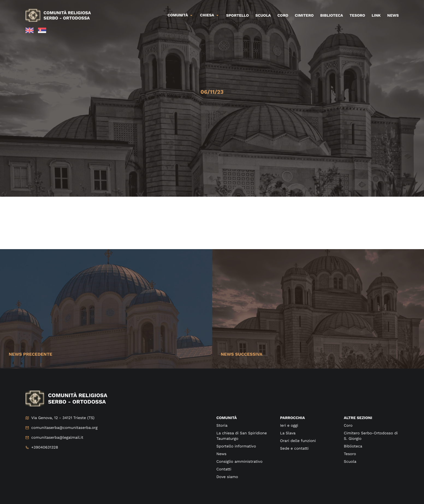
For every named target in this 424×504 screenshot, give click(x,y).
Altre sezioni (358, 418)
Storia (222, 426)
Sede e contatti (294, 449)
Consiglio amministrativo (240, 462)
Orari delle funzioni (298, 441)
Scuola (263, 16)
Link (376, 16)
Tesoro (357, 16)
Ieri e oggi (289, 426)
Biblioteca (332, 16)
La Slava (288, 433)
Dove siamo (227, 477)
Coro (283, 16)
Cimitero (304, 16)
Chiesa (207, 15)
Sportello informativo (236, 446)
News (393, 16)
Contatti (224, 469)
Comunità (178, 15)
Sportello (237, 16)
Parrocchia (293, 418)
